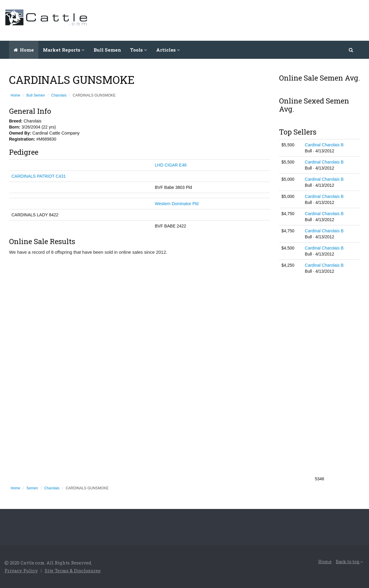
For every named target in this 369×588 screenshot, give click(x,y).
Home (24, 50)
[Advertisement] (255, 20)
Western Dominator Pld (177, 204)
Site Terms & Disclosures (73, 571)
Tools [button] (139, 50)
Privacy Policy (21, 571)
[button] (351, 50)
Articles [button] (168, 50)
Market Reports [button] (64, 50)
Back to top (349, 562)
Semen (32, 488)
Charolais (59, 95)
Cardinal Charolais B (324, 145)
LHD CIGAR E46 (171, 165)
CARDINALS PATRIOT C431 (39, 176)
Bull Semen (107, 50)
